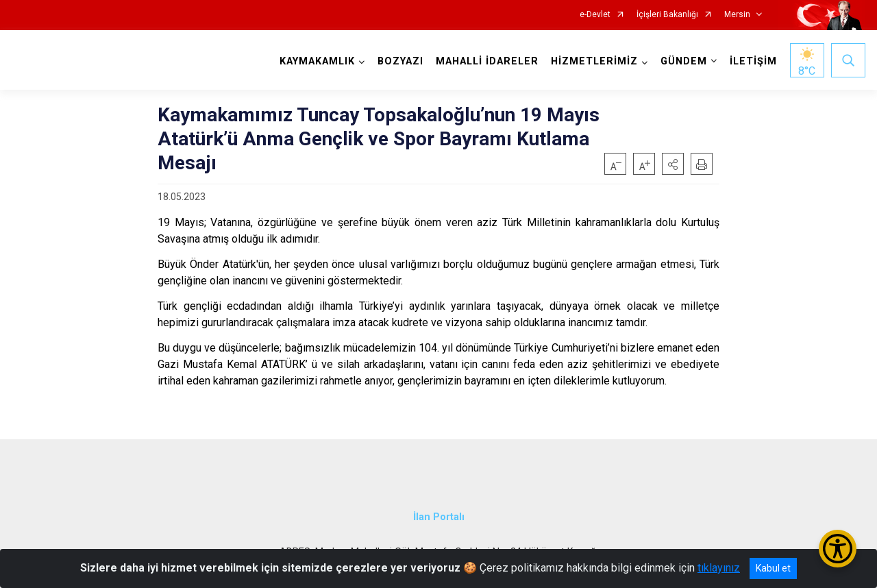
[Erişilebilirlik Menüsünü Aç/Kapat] (838, 549)
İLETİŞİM (753, 61)
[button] (673, 164)
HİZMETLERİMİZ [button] (594, 61)
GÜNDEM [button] (684, 61)
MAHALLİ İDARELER (487, 61)
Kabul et (773, 568)
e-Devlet (595, 15)
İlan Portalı (439, 516)
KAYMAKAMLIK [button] (317, 61)
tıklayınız (719, 568)
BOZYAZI (400, 61)
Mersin (737, 15)
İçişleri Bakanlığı (667, 15)
